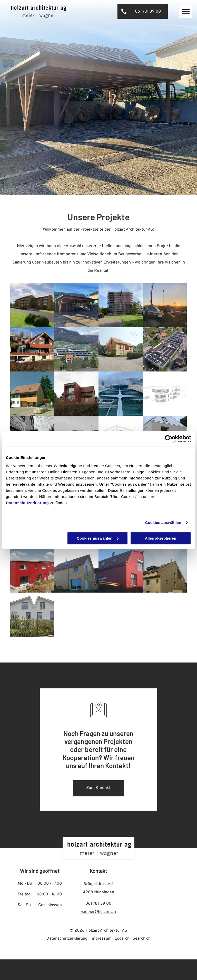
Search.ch (142, 939)
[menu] (186, 12)
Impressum (101, 939)
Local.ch (122, 939)
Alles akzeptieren (161, 538)
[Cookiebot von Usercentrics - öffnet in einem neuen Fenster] (169, 439)
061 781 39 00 (98, 904)
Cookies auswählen (163, 523)
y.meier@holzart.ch (98, 912)
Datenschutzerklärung (27, 503)
